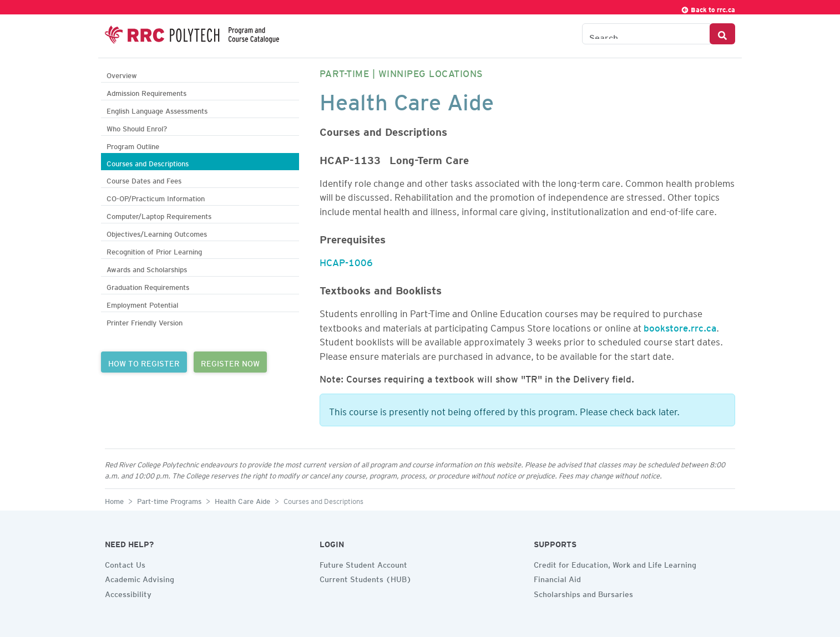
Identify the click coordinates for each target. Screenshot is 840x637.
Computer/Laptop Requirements (159, 215)
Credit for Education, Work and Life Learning (615, 563)
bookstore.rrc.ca (680, 326)
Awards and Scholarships (147, 268)
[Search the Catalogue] (646, 34)
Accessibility (128, 593)
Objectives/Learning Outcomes (157, 233)
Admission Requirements (146, 92)
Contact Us (125, 563)
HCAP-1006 (346, 261)
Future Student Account (363, 563)
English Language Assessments (157, 109)
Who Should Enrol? (137, 127)
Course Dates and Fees (144, 179)
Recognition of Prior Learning (154, 250)
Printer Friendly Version (145, 321)
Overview (122, 74)
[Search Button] (722, 34)
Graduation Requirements (148, 286)
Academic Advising (140, 578)
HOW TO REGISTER (144, 362)
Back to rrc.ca (708, 8)
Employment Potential (142, 304)
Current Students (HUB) (366, 578)
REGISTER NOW (230, 362)
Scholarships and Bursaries (583, 593)
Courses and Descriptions (148, 162)
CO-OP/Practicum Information (156, 197)
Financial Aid (557, 578)
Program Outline (133, 145)
